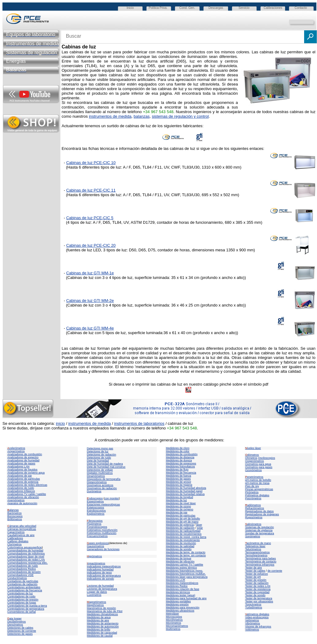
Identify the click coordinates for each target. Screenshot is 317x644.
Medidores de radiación (180, 528)
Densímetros (15, 625)
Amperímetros (16, 451)
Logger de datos (97, 592)
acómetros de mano (258, 543)
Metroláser (172, 614)
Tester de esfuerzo (257, 574)
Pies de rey (252, 486)
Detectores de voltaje (100, 470)
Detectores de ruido (99, 458)
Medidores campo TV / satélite (184, 565)
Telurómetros (253, 549)
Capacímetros (16, 532)
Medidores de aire (98, 620)
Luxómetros (94, 595)
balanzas (142, 116)
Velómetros (252, 620)
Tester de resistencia (258, 589)
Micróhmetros (174, 620)
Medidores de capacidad (102, 633)
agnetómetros (97, 602)
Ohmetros (251, 458)
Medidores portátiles (178, 601)
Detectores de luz (98, 452)
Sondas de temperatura (260, 533)
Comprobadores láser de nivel (26, 557)
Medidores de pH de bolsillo (183, 519)
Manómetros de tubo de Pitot (105, 611)
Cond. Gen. (187, 8)
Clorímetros (15, 544)
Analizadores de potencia (23, 482)
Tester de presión (256, 580)
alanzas (13, 510)
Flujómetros (94, 524)
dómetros (252, 455)
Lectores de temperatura (102, 589)
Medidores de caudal (100, 636)
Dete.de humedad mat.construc (106, 467)
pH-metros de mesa (257, 483)
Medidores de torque (179, 558)
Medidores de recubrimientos (184, 534)
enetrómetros (254, 477)
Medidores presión (177, 604)
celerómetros (16, 448)
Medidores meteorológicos (182, 583)
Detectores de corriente (22, 631)
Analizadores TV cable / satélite (27, 494)
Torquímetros (253, 604)
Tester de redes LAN (258, 586)
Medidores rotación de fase (183, 589)
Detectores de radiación (102, 455)
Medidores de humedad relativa (185, 494)
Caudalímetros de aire (21, 535)
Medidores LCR (176, 580)
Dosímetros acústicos (100, 485)
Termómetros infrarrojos (260, 565)
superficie (36, 547)
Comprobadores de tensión (24, 572)
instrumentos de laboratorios (139, 423)
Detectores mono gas (100, 448)
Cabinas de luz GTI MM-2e (90, 301)
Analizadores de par (20, 476)
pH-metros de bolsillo (258, 480)
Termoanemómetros (258, 552)
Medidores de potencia (180, 525)
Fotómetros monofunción (102, 530)
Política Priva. (158, 8)
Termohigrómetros (256, 555)
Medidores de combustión (182, 454)
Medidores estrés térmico (181, 568)
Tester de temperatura (259, 598)
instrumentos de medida (110, 116)
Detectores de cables (20, 628)
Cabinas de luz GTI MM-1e (90, 273)
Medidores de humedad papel (184, 491)
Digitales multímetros (100, 473)
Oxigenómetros (255, 461)
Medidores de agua (99, 617)
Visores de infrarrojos (258, 627)
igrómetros (95, 556)
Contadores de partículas (23, 581)
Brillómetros (15, 519)
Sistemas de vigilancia (259, 530)
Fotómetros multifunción (102, 533)
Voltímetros (252, 630)
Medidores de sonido (179, 549)
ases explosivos (98, 543)
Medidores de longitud (180, 497)
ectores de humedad (100, 586)
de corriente (275, 571)
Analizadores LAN (18, 467)
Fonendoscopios (97, 527)
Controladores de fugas (22, 603)
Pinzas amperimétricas (259, 489)
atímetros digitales (257, 614)
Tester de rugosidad (257, 592)
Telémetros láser (255, 546)
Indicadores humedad (100, 570)
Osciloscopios (267, 458)
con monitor (112, 498)
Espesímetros (95, 501)
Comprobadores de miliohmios (26, 554)
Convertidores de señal (22, 612)
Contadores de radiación (22, 584)
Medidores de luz (176, 500)
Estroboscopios (97, 511)
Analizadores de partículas (24, 479)
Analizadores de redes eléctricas (27, 485)
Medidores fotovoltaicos (180, 467)
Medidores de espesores (181, 463)
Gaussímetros (96, 546)
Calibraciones (273, 8)
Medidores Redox (177, 586)
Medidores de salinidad (180, 546)
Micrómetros (174, 623)
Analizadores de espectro (23, 457)
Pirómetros (252, 492)
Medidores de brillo (99, 630)
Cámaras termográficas (22, 529)
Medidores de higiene (179, 485)
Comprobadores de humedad (25, 551)
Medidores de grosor (179, 482)
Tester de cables (255, 571)
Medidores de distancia (180, 457)
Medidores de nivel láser (181, 503)
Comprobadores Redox (22, 569)
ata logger (15, 619)
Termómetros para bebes (261, 558)
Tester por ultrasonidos (259, 601)
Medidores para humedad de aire (186, 598)
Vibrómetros (253, 623)
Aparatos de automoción (22, 503)
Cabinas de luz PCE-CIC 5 (90, 218)
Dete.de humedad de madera (105, 464)
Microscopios (174, 617)
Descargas (216, 8)
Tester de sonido (255, 595)
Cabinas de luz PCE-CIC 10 (91, 163)
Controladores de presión (23, 600)
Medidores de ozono (178, 506)
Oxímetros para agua (258, 464)
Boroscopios (15, 516)
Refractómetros (255, 508)
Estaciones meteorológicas (104, 505)
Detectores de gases (20, 634)
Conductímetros (17, 578)
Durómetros (94, 491)
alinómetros (253, 524)
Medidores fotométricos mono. (184, 571)
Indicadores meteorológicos (104, 566)
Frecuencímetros (97, 536)
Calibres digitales (18, 541)
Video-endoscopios (257, 617)
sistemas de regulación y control (180, 116)
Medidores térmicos (178, 592)
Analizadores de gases (21, 463)
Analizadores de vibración (23, 497)
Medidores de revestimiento (183, 540)
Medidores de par (177, 513)
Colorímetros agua (19, 547)
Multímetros (173, 629)
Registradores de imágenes (262, 514)
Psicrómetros (253, 498)
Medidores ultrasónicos (180, 611)
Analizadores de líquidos (22, 470)
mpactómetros (96, 563)
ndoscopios (95, 498)
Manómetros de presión (102, 608)
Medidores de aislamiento (103, 623)
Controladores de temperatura (26, 609)
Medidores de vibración (180, 562)
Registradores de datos (260, 511)
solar (200, 528)
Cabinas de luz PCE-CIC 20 (91, 245)
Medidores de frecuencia (181, 473)
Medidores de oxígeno (180, 509)
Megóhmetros (95, 605)
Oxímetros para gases (259, 467)
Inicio (130, 8)
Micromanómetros (177, 626)
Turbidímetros (254, 608)
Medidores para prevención (183, 608)
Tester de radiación (257, 583)
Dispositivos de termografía (104, 479)
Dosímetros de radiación (102, 488)
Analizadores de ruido (21, 488)
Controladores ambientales (24, 587)
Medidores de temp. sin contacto (186, 555)
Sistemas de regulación (260, 527)
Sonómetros (253, 536)
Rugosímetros (254, 517)
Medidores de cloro (178, 448)
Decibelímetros (17, 622)
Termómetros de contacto (261, 562)
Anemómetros (16, 500)
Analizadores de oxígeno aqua (26, 473)
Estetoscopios (96, 508)
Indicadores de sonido (101, 579)
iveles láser (253, 448)
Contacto (301, 8)
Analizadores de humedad (23, 460)
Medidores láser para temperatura (187, 577)
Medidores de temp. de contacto (186, 552)
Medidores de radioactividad (183, 531)
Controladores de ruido (21, 596)
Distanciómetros (97, 482)
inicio (60, 423)
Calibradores (15, 538)
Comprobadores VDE (21, 575)
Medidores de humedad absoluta (186, 488)
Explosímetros (96, 514)
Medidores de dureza (179, 460)
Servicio (244, 8)
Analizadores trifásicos (21, 491)
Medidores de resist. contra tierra (186, 537)
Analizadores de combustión (25, 454)
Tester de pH (253, 577)
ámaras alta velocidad (22, 526)
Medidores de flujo (177, 470)
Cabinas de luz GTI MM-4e (90, 328)
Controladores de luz (20, 593)
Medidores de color (178, 451)
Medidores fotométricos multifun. (186, 574)
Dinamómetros (96, 476)
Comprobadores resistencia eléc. (28, 563)
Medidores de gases (178, 479)
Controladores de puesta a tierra (27, 606)
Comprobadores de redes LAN (26, 560)
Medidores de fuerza (178, 476)
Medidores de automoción (103, 627)
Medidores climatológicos (103, 614)
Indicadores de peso (99, 573)
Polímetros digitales (257, 495)
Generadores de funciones (103, 549)
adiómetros (253, 505)
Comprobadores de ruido (23, 566)
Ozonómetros (254, 470)
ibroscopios (95, 521)
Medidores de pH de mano (182, 522)
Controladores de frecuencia (25, 590)
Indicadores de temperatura (104, 576)
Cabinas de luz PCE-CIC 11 (91, 190)
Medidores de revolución (181, 543)
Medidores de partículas (181, 516)
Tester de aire (254, 568)
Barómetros (15, 513)
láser (199, 525)
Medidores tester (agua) (181, 595)
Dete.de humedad (98, 461)
